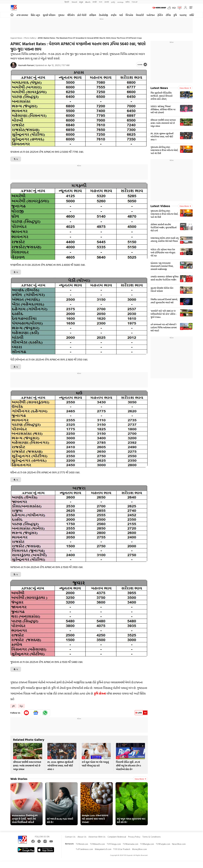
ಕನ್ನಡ (81, 2)
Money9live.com (139, 849)
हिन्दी (67, 2)
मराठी (95, 2)
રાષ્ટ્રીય (114, 15)
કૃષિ (175, 15)
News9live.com (179, 844)
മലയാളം (120, 2)
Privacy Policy (134, 837)
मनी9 (128, 2)
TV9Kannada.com (130, 844)
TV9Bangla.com (147, 844)
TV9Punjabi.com (163, 844)
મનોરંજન (151, 15)
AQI (174, 8)
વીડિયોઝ (71, 15)
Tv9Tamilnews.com (84, 849)
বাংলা (101, 2)
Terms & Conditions (151, 837)
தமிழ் (113, 2)
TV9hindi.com (82, 844)
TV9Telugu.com (114, 844)
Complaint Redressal (117, 837)
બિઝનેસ (129, 15)
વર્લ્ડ (121, 15)
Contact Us (70, 837)
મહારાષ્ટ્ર (183, 15)
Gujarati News (16, 38)
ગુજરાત (61, 15)
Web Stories (19, 779)
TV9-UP (135, 2)
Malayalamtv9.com (103, 849)
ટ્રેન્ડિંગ (160, 15)
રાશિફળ (93, 15)
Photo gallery (30, 38)
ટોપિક (168, 15)
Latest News (159, 88)
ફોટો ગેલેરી (82, 15)
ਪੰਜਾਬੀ (107, 2)
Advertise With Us (97, 837)
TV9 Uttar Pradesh (122, 849)
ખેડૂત (21, 706)
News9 (74, 2)
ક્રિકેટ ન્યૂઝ (35, 15)
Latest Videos (160, 206)
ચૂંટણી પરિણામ (49, 15)
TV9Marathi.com (97, 844)
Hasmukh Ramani (26, 65)
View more (140, 779)
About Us (82, 837)
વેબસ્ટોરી (140, 15)
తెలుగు (88, 2)
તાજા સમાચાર (22, 15)
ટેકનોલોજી (103, 15)
